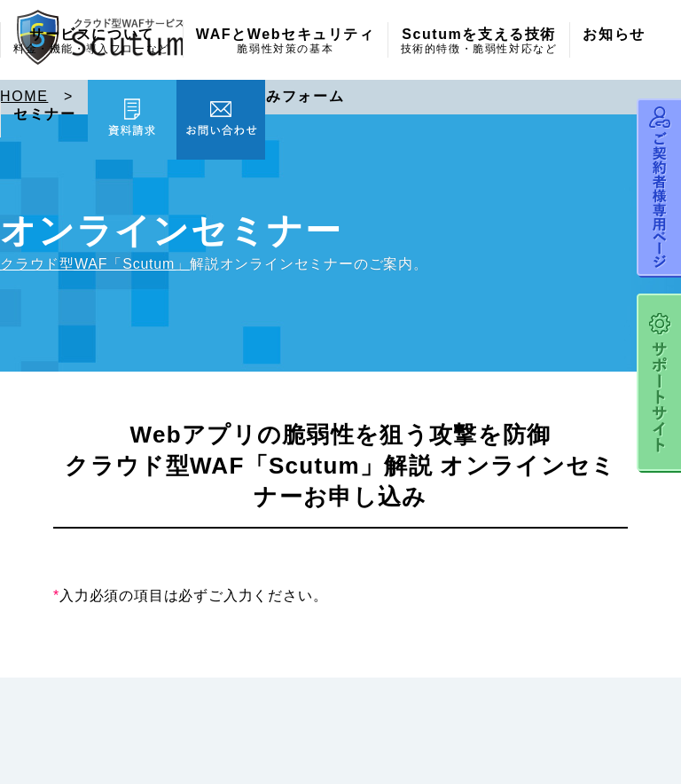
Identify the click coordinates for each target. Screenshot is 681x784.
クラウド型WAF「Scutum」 (95, 264)
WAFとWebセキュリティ (286, 42)
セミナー (44, 114)
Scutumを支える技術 (479, 42)
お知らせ (614, 35)
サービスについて (92, 42)
